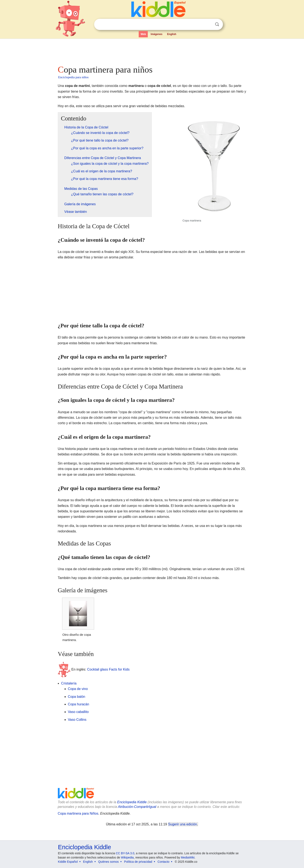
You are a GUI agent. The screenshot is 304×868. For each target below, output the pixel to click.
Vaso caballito (78, 712)
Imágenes (157, 34)
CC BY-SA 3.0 (125, 853)
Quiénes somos (108, 862)
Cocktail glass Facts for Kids (108, 669)
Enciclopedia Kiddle (132, 802)
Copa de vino (78, 689)
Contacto (163, 862)
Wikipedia (127, 857)
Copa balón (77, 697)
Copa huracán (79, 704)
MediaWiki (188, 857)
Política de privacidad (138, 862)
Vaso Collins (77, 720)
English (172, 34)
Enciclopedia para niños (73, 77)
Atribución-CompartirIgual (137, 807)
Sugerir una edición (183, 824)
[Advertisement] (152, 51)
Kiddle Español (68, 862)
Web (143, 34)
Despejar (208, 24)
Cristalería (69, 683)
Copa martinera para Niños (78, 813)
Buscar (217, 24)
